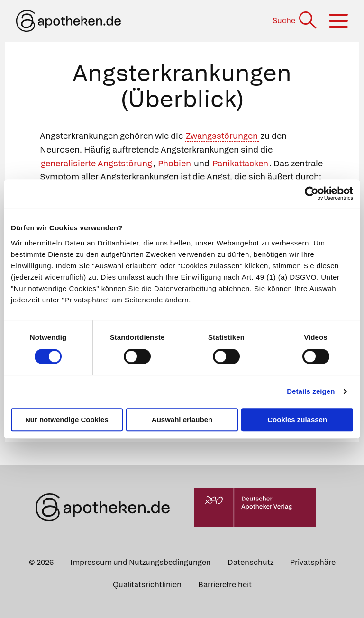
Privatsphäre (313, 562)
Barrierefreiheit (225, 585)
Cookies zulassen (297, 420)
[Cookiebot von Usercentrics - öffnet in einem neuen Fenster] (312, 193)
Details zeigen (311, 391)
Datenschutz (250, 562)
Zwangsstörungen (222, 136)
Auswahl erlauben (182, 420)
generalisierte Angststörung (96, 163)
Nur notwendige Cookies (67, 420)
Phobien (174, 163)
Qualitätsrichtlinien (147, 585)
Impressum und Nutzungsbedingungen (141, 562)
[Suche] (296, 21)
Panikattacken (240, 163)
